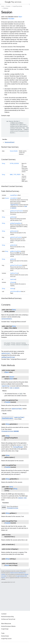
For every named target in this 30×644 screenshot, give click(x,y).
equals (12, 195)
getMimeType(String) (8, 357)
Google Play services (17, 6)
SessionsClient (10, 142)
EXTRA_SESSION (14, 163)
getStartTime (14, 265)
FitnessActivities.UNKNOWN (10, 431)
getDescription (14, 231)
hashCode (13, 279)
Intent (16, 198)
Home (3, 6)
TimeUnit (20, 211)
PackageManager (18, 447)
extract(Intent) (7, 319)
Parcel (19, 291)
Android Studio (5, 636)
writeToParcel (14, 291)
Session (7, 198)
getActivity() (6, 353)
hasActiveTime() (17, 409)
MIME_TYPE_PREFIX (15, 175)
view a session (14, 388)
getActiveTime (14, 211)
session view (22, 498)
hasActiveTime (14, 273)
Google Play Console (6, 639)
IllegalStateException (7, 418)
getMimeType (14, 251)
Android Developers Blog (7, 617)
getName (13, 259)
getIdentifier (13, 245)
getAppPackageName (16, 223)
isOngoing (13, 282)
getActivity (13, 217)
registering (14, 205)
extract (12, 198)
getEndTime (13, 237)
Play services (13, 2)
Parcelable (11, 19)
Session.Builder (14, 151)
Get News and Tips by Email (8, 619)
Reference (6, 8)
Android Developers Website (8, 626)
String (3, 163)
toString (12, 289)
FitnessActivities (12, 508)
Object (20, 17)
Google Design (5, 629)
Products (8, 6)
